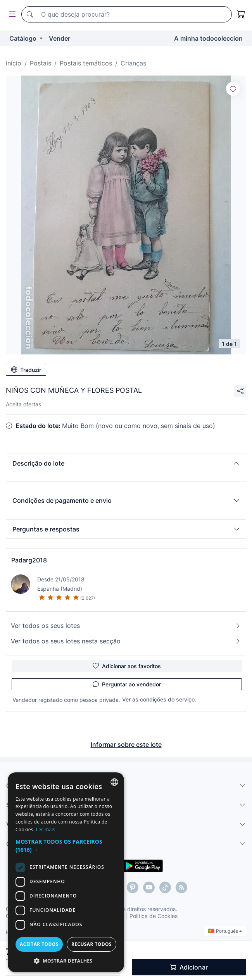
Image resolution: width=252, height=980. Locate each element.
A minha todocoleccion (208, 38)
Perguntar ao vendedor (127, 684)
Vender (60, 38)
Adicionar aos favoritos (127, 666)
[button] (126, 463)
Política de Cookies (154, 916)
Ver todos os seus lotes (126, 626)
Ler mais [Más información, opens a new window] (46, 830)
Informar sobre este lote (126, 744)
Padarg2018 (29, 560)
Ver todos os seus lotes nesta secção (126, 641)
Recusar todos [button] (91, 944)
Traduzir (26, 370)
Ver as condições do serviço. (159, 699)
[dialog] (66, 872)
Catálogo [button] (24, 38)
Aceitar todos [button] (39, 944)
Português (225, 931)
